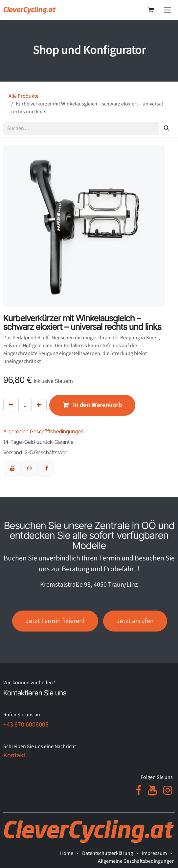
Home (67, 853)
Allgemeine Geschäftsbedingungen (136, 861)
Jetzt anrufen (135, 621)
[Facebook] (139, 790)
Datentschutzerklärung (108, 853)
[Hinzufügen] (39, 405)
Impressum (154, 853)
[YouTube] (152, 790)
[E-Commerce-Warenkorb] (151, 10)
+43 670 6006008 (26, 725)
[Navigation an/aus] (168, 10)
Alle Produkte (23, 96)
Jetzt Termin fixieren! (55, 621)
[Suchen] (167, 128)
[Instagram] (168, 790)
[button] (92, 405)
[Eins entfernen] (11, 405)
